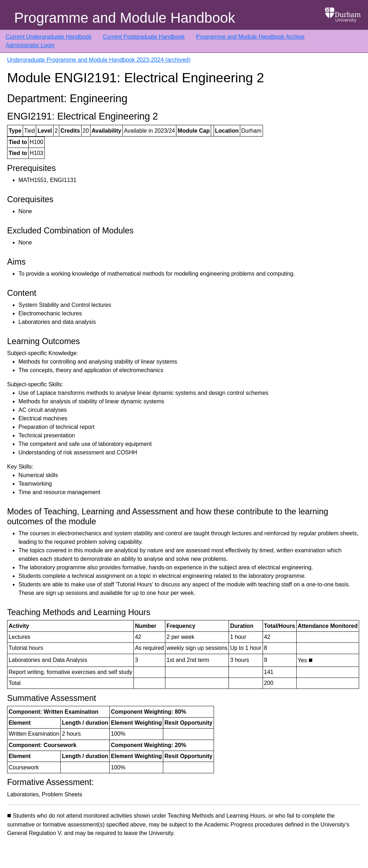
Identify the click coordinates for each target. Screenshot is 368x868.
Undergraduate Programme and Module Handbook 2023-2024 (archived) (99, 60)
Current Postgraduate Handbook (144, 37)
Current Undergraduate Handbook (49, 37)
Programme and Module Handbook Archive (250, 37)
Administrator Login (30, 45)
